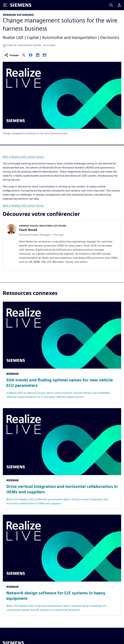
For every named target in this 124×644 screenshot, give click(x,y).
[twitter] (24, 55)
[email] (44, 55)
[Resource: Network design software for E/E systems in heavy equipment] (62, 565)
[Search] (111, 5)
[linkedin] (38, 55)
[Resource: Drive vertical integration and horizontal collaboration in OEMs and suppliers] (62, 459)
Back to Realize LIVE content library (23, 157)
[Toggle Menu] (5, 5)
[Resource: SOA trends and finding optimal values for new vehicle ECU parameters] (62, 352)
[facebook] (31, 55)
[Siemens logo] (21, 5)
